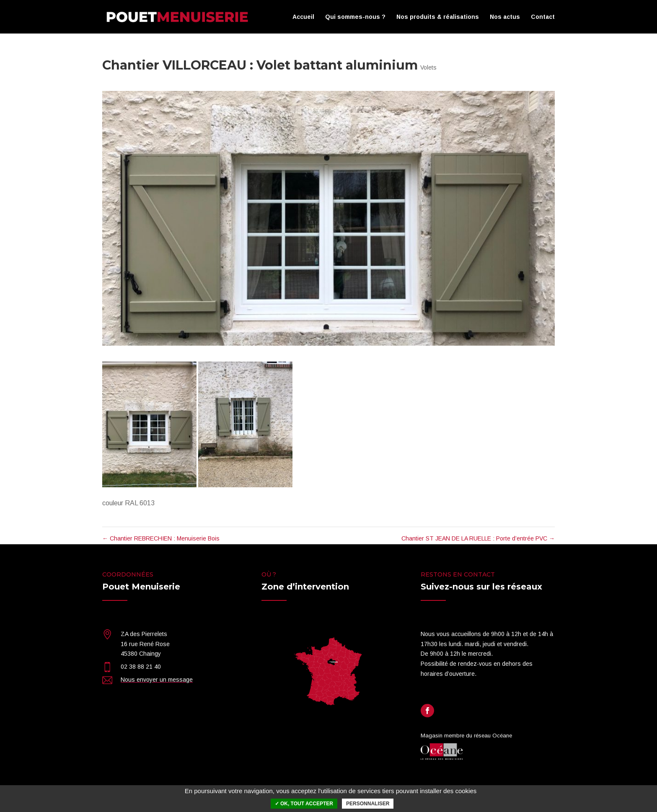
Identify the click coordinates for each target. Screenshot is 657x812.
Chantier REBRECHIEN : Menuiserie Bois (161, 538)
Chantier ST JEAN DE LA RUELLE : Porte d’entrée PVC (478, 538)
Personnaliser (368, 804)
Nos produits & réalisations (438, 17)
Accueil (303, 17)
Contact (543, 17)
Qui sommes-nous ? (355, 17)
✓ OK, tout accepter (304, 804)
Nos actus (505, 17)
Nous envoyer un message (157, 680)
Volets (428, 67)
